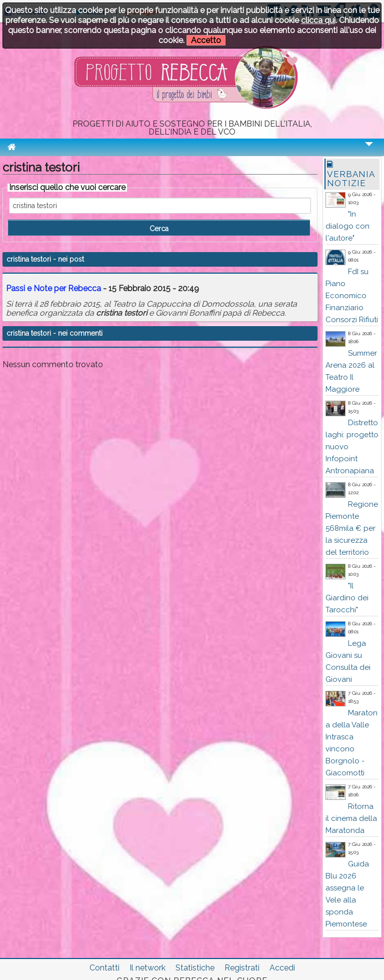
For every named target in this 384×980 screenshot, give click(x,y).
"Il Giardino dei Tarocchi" (347, 598)
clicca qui (318, 20)
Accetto (206, 40)
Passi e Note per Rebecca (53, 288)
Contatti (104, 968)
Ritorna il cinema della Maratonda (351, 818)
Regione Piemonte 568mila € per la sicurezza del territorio (352, 528)
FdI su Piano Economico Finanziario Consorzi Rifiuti (352, 296)
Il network (147, 968)
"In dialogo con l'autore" (347, 226)
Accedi (282, 968)
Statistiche (195, 968)
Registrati (242, 968)
